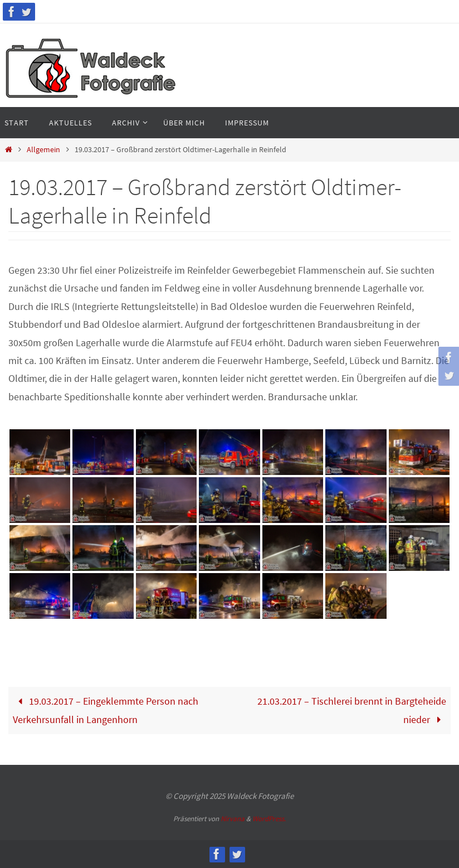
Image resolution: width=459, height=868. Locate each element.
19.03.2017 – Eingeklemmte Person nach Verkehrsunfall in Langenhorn (106, 710)
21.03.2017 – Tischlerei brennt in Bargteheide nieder (352, 710)
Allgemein (43, 149)
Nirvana (233, 819)
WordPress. (269, 819)
